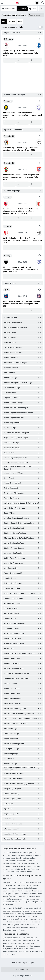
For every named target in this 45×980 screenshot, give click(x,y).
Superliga (7, 197)
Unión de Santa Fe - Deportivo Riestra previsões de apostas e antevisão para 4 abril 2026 (22, 240)
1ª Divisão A (8, 39)
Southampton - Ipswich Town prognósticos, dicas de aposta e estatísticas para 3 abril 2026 (21, 177)
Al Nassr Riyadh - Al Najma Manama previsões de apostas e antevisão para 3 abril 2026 (22, 115)
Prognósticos (16, 963)
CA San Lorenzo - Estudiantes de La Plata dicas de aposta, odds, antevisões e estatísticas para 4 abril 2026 (21, 211)
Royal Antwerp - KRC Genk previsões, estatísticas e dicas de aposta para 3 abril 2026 (21, 53)
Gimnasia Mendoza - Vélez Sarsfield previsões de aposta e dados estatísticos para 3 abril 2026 (21, 269)
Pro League (8, 101)
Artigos (31, 963)
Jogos (25, 963)
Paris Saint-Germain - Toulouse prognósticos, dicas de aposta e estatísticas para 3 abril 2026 (22, 304)
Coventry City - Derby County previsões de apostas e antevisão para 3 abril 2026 (21, 149)
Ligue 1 (7, 290)
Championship (9, 136)
